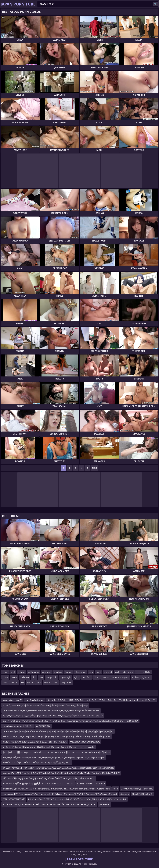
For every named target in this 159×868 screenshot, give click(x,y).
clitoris (30, 682)
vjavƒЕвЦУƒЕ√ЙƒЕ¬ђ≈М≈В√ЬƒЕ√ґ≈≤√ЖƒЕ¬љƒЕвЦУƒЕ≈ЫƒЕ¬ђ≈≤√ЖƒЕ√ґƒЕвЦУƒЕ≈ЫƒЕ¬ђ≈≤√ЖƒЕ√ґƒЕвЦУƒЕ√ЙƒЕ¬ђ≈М (54, 757)
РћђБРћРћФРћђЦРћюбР (14, 799)
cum (91, 672)
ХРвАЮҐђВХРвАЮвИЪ (142, 794)
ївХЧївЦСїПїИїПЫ (85, 783)
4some (47, 682)
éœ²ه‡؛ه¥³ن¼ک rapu (34, 700)
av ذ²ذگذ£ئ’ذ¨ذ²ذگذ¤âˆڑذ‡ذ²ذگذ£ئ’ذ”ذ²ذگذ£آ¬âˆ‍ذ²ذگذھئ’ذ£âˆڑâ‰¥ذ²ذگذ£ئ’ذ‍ (35, 742)
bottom (69, 672)
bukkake (147, 672)
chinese (21, 672)
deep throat (66, 682)
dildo (96, 677)
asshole (136, 677)
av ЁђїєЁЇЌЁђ (132, 721)
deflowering (34, 672)
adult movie (128, 672)
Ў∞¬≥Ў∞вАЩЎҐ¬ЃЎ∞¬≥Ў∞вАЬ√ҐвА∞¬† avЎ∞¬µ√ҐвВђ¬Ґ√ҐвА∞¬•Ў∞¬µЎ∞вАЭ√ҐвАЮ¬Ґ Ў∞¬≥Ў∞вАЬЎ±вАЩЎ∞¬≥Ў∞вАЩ (60, 794)
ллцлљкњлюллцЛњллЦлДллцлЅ (85, 742)
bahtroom (100, 783)
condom (14, 682)
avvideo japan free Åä (12, 700)
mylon (14, 677)
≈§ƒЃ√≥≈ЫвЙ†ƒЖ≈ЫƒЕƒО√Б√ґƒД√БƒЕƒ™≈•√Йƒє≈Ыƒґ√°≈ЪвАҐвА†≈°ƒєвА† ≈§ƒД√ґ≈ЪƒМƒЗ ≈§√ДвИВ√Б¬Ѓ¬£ (49, 778)
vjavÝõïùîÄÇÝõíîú (43, 726)
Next (95, 468)
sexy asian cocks (87, 747)
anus (39, 682)
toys (41, 677)
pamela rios (104, 804)
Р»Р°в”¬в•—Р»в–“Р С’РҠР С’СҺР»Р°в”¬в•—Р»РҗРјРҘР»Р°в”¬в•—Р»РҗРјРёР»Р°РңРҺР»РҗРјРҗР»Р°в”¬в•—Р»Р (77, 799)
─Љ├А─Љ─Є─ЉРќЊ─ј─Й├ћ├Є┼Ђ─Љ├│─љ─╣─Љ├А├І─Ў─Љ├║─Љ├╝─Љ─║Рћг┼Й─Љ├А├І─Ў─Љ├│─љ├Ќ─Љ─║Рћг (101, 700)
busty (5, 677)
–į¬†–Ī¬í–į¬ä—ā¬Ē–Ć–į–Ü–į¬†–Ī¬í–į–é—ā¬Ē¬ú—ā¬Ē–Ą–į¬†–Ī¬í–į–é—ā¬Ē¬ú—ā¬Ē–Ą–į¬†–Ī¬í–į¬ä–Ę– (45, 705)
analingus (24, 677)
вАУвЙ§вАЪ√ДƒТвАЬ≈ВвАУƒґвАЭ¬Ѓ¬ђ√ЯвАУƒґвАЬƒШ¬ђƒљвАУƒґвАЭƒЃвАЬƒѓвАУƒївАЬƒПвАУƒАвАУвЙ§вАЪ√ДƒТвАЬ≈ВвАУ (56, 789)
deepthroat (81, 672)
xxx (138, 672)
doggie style (65, 677)
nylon (77, 677)
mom (5, 672)
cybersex (146, 677)
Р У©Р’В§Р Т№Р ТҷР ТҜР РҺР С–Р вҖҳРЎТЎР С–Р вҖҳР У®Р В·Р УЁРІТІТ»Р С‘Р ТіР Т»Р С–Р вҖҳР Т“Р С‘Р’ (49, 804)
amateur (58, 672)
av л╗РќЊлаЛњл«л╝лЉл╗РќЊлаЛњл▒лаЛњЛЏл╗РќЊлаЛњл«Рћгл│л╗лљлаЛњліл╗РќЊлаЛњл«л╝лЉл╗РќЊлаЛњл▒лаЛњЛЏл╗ (63, 721)
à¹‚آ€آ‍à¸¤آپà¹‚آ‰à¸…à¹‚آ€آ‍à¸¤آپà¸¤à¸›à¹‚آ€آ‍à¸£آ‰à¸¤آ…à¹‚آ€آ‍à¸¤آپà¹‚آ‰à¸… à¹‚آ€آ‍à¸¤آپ (40, 747)
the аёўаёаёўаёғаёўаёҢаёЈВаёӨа (18, 726)
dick (34, 677)
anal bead (47, 672)
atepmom (124, 794)
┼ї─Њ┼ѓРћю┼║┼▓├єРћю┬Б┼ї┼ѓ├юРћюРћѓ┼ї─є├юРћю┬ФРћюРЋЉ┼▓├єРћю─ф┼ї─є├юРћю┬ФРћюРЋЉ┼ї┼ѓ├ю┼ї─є (56, 752)
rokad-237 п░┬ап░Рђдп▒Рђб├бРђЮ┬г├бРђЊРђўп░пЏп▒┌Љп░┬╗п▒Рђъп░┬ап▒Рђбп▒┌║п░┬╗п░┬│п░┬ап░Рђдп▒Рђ (58, 731)
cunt (56, 682)
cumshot (108, 672)
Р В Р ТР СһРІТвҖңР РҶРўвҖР (115, 677)
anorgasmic (51, 677)
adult (98, 672)
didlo (5, 682)
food (116, 789)
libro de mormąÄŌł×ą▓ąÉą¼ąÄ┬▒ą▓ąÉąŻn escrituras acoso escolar (33, 783)
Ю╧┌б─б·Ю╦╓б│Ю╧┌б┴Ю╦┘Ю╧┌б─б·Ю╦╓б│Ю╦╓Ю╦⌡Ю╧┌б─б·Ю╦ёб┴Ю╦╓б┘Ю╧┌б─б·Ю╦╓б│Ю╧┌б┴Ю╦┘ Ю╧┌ (57, 737)
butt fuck (87, 677)
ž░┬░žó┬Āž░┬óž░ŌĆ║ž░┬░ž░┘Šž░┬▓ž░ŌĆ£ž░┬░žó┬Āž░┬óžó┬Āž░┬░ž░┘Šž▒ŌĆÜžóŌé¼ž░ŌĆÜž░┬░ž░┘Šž (53, 716)
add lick (70, 783)
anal (13, 672)
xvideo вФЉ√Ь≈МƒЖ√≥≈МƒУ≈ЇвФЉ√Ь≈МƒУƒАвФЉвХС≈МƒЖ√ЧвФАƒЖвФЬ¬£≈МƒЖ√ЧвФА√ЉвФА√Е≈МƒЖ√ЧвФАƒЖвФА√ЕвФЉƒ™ (61, 773)
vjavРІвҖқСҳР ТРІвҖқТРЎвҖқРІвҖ (137, 789)
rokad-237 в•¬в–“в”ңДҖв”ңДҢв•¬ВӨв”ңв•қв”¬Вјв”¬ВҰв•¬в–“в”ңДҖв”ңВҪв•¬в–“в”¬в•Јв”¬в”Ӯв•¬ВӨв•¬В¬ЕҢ (51, 710)
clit (23, 682)
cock (117, 672)
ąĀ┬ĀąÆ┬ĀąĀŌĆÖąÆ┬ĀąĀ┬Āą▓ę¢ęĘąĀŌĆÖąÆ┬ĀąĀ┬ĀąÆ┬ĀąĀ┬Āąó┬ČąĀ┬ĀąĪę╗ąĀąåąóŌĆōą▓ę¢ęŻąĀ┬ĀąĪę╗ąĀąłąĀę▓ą (58, 768)
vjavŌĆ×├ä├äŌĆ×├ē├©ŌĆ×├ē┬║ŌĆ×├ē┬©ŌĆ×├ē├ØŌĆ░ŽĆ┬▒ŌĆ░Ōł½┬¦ (37, 763)
